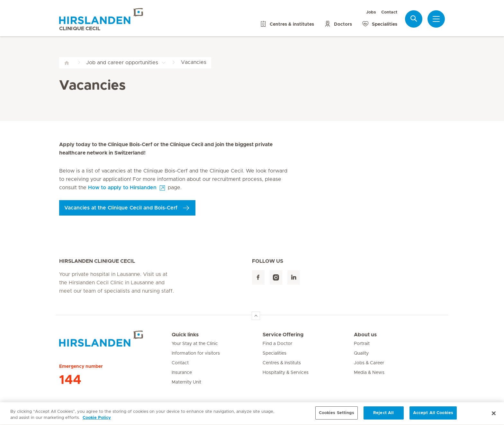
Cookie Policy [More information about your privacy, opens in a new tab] (97, 420)
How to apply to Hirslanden (122, 188)
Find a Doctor (277, 344)
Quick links (185, 335)
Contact (389, 12)
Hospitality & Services (286, 373)
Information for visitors (196, 353)
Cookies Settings (337, 416)
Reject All (383, 416)
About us (365, 335)
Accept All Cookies (433, 416)
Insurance (182, 373)
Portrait (362, 344)
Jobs (371, 12)
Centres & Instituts (282, 363)
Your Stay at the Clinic (195, 344)
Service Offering (283, 335)
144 (70, 380)
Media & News (369, 373)
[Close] (494, 415)
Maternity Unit (186, 382)
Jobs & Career (369, 363)
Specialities (274, 353)
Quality (361, 353)
